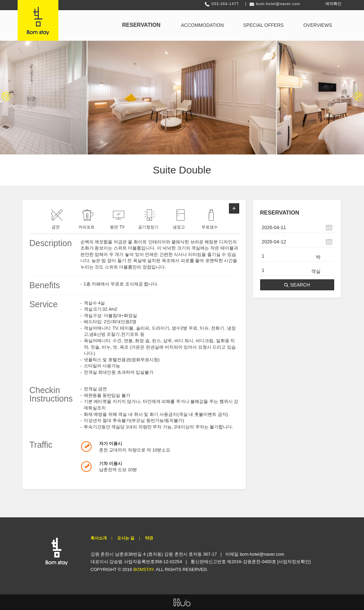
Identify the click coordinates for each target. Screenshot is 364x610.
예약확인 (333, 4)
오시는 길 (126, 538)
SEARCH (297, 285)
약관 (149, 538)
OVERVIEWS (318, 25)
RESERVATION (141, 25)
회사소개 (99, 538)
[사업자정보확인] (294, 562)
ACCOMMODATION (202, 25)
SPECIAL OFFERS (263, 25)
